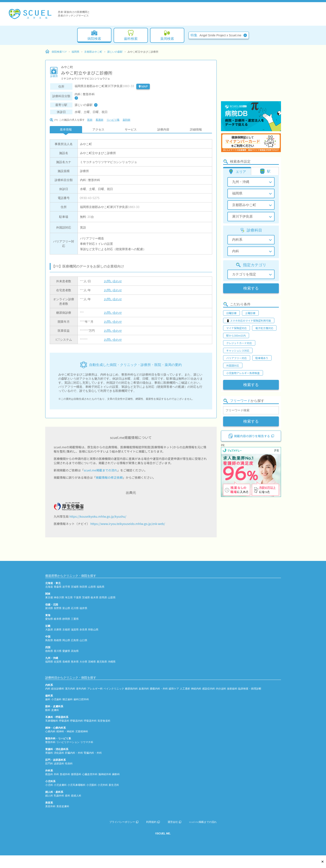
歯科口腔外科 (81, 699)
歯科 (48, 699)
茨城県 (86, 597)
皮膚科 (55, 710)
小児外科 (103, 785)
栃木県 (95, 597)
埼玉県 (69, 597)
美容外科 (50, 806)
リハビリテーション (68, 742)
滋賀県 (75, 629)
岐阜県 (58, 619)
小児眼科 (92, 785)
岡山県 (66, 640)
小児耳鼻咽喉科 (77, 785)
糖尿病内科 (131, 689)
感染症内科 (209, 689)
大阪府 (49, 629)
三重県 (75, 619)
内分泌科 (221, 689)
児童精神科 (82, 731)
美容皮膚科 (63, 806)
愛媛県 (66, 651)
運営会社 (174, 822)
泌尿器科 (59, 763)
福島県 (101, 587)
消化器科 (59, 753)
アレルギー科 (95, 689)
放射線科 (232, 689)
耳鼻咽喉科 (52, 721)
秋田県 (83, 587)
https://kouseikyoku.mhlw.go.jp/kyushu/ (98, 516)
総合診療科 (58, 689)
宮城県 (75, 587)
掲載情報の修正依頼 (109, 477)
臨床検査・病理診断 (250, 689)
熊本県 (75, 662)
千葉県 (77, 597)
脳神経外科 (105, 774)
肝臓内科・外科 (74, 753)
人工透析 (185, 689)
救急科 (49, 774)
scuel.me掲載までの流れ (101, 470)
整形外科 (50, 742)
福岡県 (75, 52)
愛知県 (49, 619)
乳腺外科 (59, 796)
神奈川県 (59, 597)
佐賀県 (58, 662)
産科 (68, 796)
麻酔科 (116, 774)
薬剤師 (126, 120)
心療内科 (50, 731)
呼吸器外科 (90, 721)
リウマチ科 (87, 742)
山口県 (83, 640)
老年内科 (81, 689)
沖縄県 (112, 662)
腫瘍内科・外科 (159, 689)
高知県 (75, 651)
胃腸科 (49, 753)
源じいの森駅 (115, 52)
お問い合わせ (113, 281)
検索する (251, 288)
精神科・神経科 (65, 731)
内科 (48, 689)
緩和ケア (174, 689)
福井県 (83, 608)
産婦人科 (76, 796)
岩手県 (66, 587)
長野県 (58, 608)
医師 (90, 120)
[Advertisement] (251, 74)
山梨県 (112, 597)
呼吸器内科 (77, 721)
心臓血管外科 (90, 774)
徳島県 (49, 651)
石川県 (75, 608)
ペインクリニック (114, 689)
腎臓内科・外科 (93, 753)
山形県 (92, 587)
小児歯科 (56, 699)
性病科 (69, 763)
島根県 (58, 640)
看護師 (99, 120)
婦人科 (49, 796)
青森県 (58, 587)
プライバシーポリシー (124, 822)
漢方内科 (70, 689)
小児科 (49, 785)
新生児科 (114, 785)
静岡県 (66, 619)
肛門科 (49, 763)
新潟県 (49, 608)
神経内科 (196, 689)
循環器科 (76, 774)
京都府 (66, 629)
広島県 (75, 640)
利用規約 (153, 822)
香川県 (58, 651)
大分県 (83, 662)
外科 (56, 774)
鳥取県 (49, 640)
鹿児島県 (102, 662)
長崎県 (66, 662)
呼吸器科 (64, 721)
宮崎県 (92, 662)
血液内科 (144, 689)
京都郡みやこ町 (93, 52)
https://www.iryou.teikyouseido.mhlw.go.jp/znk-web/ (128, 524)
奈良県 (83, 629)
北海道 (49, 587)
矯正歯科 (68, 699)
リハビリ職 (113, 120)
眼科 (48, 710)
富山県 (66, 608)
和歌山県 (93, 629)
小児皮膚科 (60, 785)
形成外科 (65, 774)
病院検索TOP (56, 52)
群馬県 (103, 597)
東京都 (49, 597)
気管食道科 (104, 721)
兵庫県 (58, 629)
